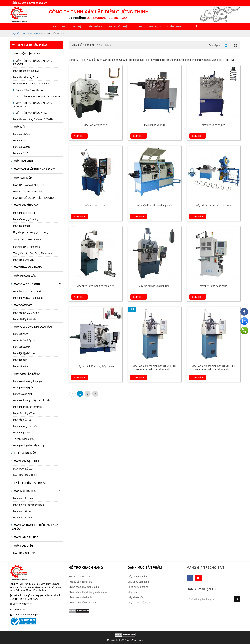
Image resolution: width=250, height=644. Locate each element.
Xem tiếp (80, 135)
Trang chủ (14, 33)
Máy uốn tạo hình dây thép (28, 406)
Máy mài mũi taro (22, 517)
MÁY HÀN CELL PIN (24, 553)
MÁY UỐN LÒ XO (23, 468)
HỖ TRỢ (149, 26)
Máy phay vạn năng (138, 581)
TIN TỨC (135, 26)
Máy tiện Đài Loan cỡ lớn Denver (31, 83)
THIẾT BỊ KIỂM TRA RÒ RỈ (29, 482)
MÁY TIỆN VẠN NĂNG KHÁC (31, 112)
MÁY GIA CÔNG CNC (26, 283)
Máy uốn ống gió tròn (25, 212)
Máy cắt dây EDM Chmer (27, 312)
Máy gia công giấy (23, 387)
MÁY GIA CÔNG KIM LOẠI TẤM (33, 326)
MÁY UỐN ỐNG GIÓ (26, 205)
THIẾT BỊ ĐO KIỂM (25, 452)
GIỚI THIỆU (76, 26)
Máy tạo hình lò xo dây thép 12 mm (96, 366)
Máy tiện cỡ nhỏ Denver (26, 70)
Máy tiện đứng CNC (24, 259)
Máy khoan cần (136, 597)
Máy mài (132, 592)
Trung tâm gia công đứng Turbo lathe (33, 253)
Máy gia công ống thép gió (27, 380)
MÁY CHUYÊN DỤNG (26, 373)
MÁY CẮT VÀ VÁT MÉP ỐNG (29, 184)
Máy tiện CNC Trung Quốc (28, 291)
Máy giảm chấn (21, 225)
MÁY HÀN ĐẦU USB (26, 537)
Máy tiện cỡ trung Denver (27, 77)
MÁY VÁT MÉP (23, 177)
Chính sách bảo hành (80, 597)
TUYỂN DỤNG (167, 26)
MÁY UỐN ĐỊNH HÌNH (33, 33)
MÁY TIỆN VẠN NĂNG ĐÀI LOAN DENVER (33, 62)
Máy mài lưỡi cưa (23, 511)
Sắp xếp (214, 45)
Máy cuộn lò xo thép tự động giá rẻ (96, 285)
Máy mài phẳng (22, 134)
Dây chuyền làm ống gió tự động (31, 231)
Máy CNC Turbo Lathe (27, 239)
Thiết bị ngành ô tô (23, 438)
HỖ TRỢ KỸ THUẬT (115, 26)
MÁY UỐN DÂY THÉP (25, 474)
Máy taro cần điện (23, 393)
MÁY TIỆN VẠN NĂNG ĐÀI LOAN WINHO (38, 96)
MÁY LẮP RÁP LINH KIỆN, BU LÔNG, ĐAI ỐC (35, 526)
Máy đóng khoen (22, 432)
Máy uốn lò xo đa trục (95, 124)
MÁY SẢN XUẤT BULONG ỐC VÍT (34, 169)
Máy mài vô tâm (22, 146)
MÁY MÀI (19, 126)
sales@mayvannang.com (30, 3)
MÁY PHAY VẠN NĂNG (28, 267)
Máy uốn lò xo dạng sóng (214, 285)
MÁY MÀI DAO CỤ (25, 490)
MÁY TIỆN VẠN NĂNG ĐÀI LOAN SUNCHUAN (33, 104)
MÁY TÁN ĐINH (23, 160)
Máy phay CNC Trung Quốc (28, 297)
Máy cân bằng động (24, 413)
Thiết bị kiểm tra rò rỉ (139, 586)
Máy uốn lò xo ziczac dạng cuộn (155, 205)
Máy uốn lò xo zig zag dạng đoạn (214, 205)
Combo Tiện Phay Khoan (29, 89)
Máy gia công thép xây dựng (28, 445)
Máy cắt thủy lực (22, 419)
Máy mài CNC (21, 153)
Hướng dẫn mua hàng (80, 576)
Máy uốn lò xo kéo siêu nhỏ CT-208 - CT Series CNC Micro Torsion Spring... (214, 367)
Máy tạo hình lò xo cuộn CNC (154, 285)
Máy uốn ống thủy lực (25, 425)
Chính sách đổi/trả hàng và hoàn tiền (88, 592)
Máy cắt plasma (22, 346)
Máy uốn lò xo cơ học (214, 124)
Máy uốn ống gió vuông (26, 219)
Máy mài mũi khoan (24, 498)
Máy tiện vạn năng (138, 576)
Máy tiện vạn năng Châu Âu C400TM (33, 119)
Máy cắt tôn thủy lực (24, 340)
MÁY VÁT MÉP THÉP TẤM (28, 191)
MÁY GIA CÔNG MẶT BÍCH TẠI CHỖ (34, 197)
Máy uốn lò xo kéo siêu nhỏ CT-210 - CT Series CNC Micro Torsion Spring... (155, 367)
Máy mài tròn (20, 140)
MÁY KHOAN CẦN (25, 275)
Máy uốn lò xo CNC (95, 205)
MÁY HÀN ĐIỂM (23, 545)
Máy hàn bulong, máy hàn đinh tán (32, 400)
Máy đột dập (20, 359)
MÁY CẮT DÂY (22, 305)
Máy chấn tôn (20, 366)
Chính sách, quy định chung (84, 586)
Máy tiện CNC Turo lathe (27, 246)
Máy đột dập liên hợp (25, 353)
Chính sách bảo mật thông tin (84, 602)
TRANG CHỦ (58, 26)
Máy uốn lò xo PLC (155, 124)
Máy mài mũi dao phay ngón (28, 504)
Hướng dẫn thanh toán (81, 581)
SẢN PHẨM (92, 26)
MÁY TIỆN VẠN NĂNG (27, 53)
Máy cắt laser (20, 333)
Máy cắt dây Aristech (24, 319)
